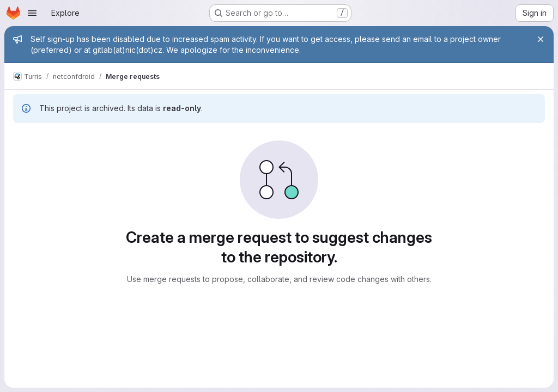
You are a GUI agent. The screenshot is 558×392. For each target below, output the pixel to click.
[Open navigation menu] (32, 13)
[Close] (541, 39)
